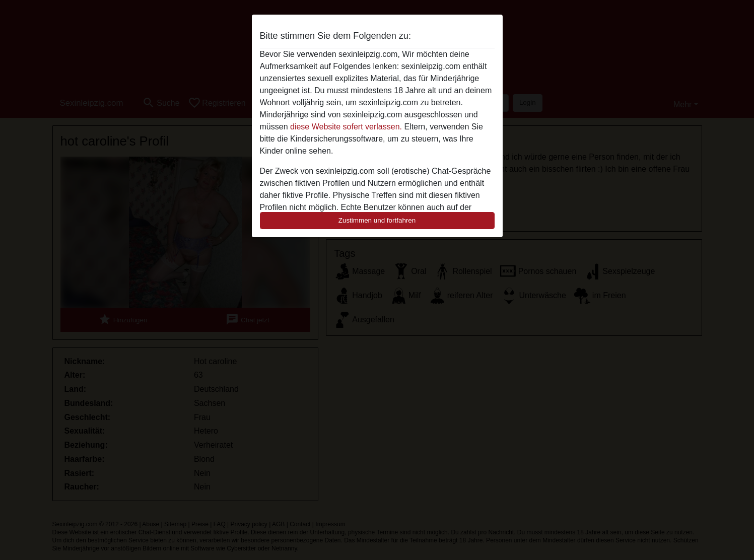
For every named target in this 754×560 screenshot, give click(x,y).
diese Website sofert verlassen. (346, 127)
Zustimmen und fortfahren (377, 220)
